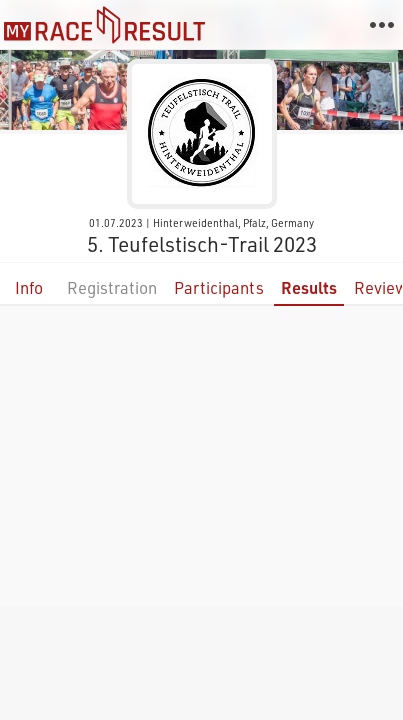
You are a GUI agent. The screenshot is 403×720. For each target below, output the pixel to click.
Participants (219, 287)
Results (309, 287)
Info (29, 287)
